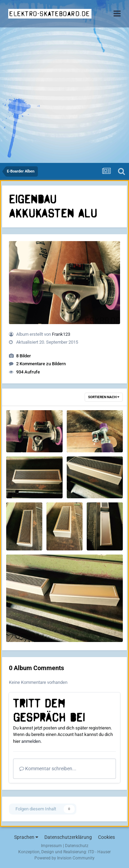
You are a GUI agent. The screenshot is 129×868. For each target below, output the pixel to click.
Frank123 (61, 334)
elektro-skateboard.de (50, 14)
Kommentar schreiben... (48, 769)
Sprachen (26, 837)
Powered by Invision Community (64, 858)
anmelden (31, 741)
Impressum (51, 846)
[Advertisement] (64, 95)
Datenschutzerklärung (68, 837)
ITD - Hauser (99, 852)
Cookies (106, 837)
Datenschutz (77, 846)
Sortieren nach (104, 397)
